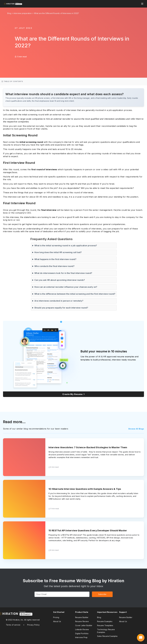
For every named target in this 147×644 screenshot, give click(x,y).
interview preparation (23, 13)
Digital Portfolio (82, 634)
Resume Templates (105, 625)
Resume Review (82, 621)
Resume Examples (105, 621)
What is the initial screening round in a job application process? (66, 246)
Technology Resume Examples (106, 631)
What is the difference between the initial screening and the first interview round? (75, 294)
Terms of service (13, 625)
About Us (57, 621)
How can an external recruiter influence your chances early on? (66, 287)
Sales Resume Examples (107, 636)
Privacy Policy (33, 625)
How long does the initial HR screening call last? (58, 252)
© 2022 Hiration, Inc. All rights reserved (23, 620)
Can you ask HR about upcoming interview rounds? (60, 280)
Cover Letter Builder (84, 625)
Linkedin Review (82, 630)
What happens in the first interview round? (55, 259)
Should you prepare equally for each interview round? (61, 308)
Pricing (56, 617)
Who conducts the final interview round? (54, 266)
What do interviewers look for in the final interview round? (63, 273)
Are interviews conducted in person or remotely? (59, 301)
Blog (99, 617)
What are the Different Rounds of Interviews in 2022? (56, 13)
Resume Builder (82, 617)
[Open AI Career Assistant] (141, 638)
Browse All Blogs (136, 429)
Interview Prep (81, 637)
